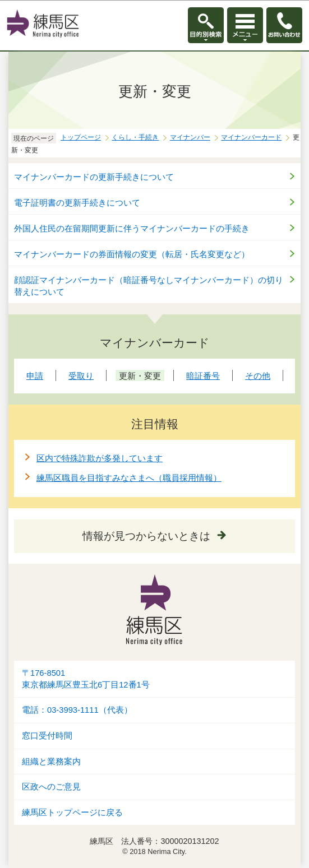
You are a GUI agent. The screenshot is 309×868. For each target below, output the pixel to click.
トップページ (81, 137)
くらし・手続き (135, 137)
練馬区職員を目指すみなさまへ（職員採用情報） (129, 478)
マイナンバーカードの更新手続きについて (94, 177)
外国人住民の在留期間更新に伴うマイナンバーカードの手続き (132, 228)
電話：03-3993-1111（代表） (77, 710)
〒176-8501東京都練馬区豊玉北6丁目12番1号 (86, 679)
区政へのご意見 (51, 787)
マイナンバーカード (251, 137)
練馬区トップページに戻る (72, 813)
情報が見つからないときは (146, 536)
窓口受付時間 (47, 736)
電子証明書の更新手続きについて (77, 203)
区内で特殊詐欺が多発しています (100, 458)
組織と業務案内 (51, 762)
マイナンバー (190, 137)
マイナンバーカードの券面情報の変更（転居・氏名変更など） (132, 254)
